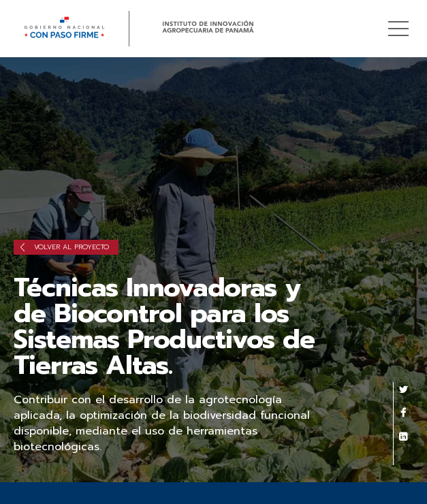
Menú (401, 21)
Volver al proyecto (65, 247)
